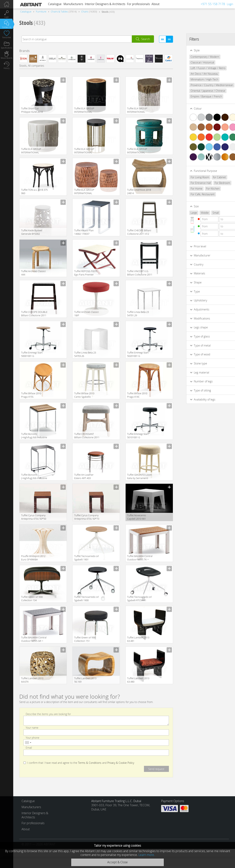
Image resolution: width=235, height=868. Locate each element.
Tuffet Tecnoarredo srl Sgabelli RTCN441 (139, 599)
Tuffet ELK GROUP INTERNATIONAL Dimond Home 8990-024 (86, 192)
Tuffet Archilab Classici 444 (33, 273)
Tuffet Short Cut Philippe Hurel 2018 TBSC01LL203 (32, 110)
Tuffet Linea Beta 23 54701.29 (138, 314)
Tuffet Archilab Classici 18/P (87, 314)
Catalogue (55, 4)
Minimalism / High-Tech (197, 79)
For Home (189, 189)
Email (29, 748)
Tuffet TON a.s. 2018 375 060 (34, 191)
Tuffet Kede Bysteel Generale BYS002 (32, 232)
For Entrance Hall (194, 183)
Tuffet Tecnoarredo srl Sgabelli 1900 (87, 599)
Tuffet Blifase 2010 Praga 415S (31, 395)
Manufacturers (73, 4)
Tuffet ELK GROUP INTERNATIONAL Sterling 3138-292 (137, 110)
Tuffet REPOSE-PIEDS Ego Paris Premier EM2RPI (86, 273)
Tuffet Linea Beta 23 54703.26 (85, 354)
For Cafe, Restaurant (196, 194)
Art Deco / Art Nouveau (197, 74)
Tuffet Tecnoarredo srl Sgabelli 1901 (87, 558)
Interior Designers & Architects (105, 4)
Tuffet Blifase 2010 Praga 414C (137, 395)
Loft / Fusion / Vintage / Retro (201, 68)
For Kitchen (206, 189)
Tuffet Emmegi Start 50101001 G (138, 436)
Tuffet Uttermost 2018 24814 (139, 191)
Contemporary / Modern (198, 57)
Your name (32, 728)
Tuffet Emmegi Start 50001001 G (32, 354)
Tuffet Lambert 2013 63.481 (138, 639)
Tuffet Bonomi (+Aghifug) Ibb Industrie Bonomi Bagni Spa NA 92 (34, 436)
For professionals (138, 4)
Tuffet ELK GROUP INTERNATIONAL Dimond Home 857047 (33, 151)
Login (230, 4)
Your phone (32, 738)
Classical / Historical (195, 62)
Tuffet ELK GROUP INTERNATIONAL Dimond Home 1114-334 (86, 151)
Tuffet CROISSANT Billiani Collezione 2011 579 (87, 436)
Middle (198, 213)
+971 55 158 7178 (213, 4)
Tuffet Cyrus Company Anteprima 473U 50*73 (87, 517)
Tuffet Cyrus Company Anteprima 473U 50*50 (34, 517)
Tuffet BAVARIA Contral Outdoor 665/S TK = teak (140, 558)
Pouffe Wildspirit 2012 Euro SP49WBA (33, 558)
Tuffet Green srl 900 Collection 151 (85, 639)
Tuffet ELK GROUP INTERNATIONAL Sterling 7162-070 (84, 110)
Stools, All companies (32, 66)
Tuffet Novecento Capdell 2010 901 (137, 517)
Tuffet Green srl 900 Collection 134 (32, 599)
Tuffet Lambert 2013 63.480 (138, 680)
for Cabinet (212, 177)
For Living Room (193, 177)
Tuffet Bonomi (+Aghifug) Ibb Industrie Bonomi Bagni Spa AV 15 (34, 477)
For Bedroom (215, 183)
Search (146, 39)
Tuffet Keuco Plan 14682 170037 (84, 232)
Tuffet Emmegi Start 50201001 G (138, 354)
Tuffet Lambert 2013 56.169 (85, 680)
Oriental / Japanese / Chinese (201, 91)
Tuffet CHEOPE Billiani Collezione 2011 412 (139, 232)
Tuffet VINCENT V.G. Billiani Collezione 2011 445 (140, 273)
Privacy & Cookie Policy (121, 763)
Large (187, 213)
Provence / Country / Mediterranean (205, 85)
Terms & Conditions (90, 763)
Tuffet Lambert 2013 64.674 (32, 680)
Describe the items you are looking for (48, 714)
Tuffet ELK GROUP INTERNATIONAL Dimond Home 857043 (139, 151)
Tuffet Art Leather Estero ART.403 (84, 476)
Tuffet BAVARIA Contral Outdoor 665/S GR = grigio (34, 639)
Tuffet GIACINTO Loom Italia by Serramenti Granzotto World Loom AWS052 (140, 477)
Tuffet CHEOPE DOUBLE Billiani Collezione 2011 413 (34, 314)
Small (209, 213)
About (155, 4)
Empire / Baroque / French (199, 96)
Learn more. (147, 855)
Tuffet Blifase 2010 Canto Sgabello (84, 395)
